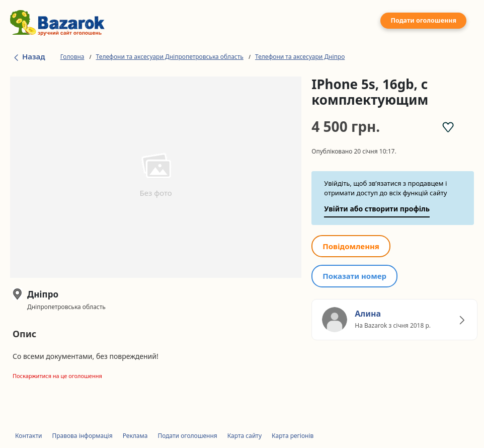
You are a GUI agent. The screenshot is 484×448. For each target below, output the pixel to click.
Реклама (135, 436)
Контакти (28, 436)
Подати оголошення (423, 20)
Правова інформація (82, 436)
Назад (29, 56)
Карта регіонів (293, 436)
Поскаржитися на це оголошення (57, 376)
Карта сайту (245, 436)
